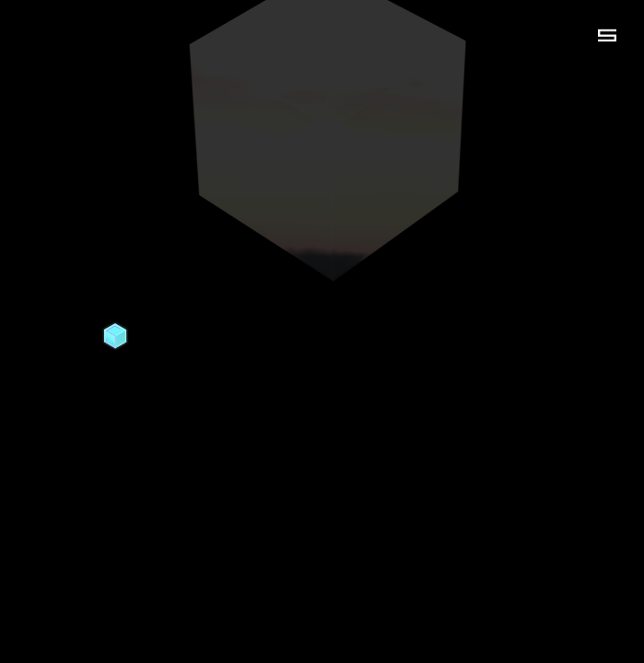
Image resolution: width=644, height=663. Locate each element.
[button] (607, 35)
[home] (115, 337)
